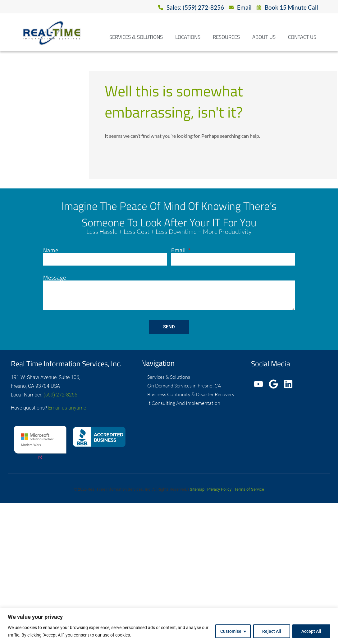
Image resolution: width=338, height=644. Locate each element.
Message (55, 278)
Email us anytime (67, 408)
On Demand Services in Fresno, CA (184, 386)
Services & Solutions (136, 37)
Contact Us (302, 37)
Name (51, 250)
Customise (231, 631)
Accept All (311, 631)
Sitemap (197, 489)
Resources (226, 37)
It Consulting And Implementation (184, 403)
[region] (169, 626)
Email (179, 250)
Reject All (271, 631)
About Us (264, 37)
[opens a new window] (40, 444)
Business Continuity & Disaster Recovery (191, 394)
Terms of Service (249, 489)
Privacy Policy (219, 489)
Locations (188, 37)
